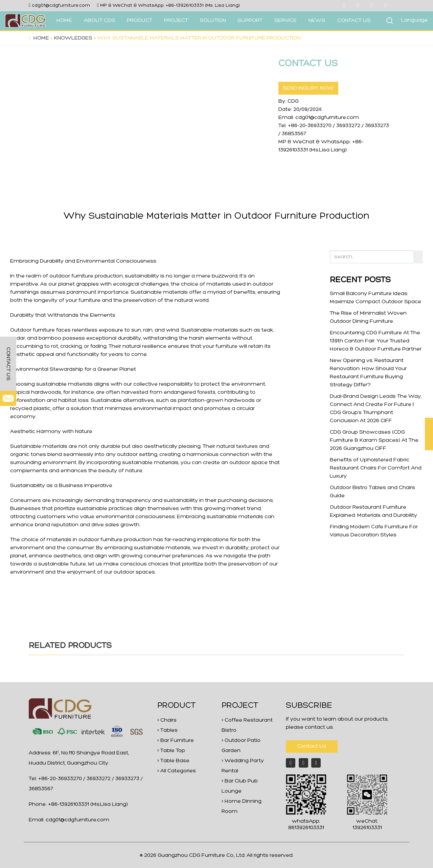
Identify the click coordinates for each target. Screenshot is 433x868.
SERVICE (286, 21)
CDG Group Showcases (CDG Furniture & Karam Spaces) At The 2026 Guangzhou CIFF (374, 440)
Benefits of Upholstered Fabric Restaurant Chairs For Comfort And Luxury (376, 468)
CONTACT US (354, 21)
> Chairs (167, 720)
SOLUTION (213, 21)
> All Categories (177, 771)
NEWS (317, 21)
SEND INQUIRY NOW (308, 88)
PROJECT (176, 21)
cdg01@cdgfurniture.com (61, 6)
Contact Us (312, 746)
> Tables (167, 730)
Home (41, 38)
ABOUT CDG (99, 21)
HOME (64, 21)
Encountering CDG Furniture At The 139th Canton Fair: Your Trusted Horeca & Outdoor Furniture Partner (376, 341)
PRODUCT (140, 21)
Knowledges (73, 38)
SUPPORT (250, 21)
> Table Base (173, 761)
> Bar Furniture (176, 741)
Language (415, 20)
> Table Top (171, 751)
